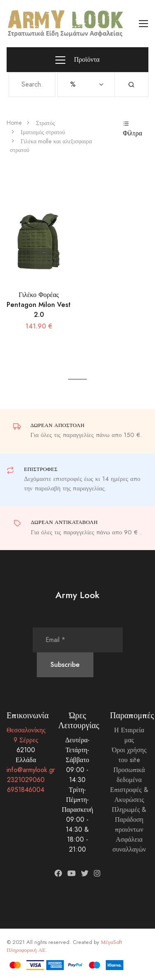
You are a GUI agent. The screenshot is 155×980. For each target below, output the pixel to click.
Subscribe (65, 665)
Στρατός (45, 123)
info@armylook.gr (31, 770)
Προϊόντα (77, 60)
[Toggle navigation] (144, 24)
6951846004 (26, 790)
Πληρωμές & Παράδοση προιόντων (129, 820)
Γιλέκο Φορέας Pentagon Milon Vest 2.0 (39, 305)
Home (14, 123)
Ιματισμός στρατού (43, 132)
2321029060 (26, 780)
